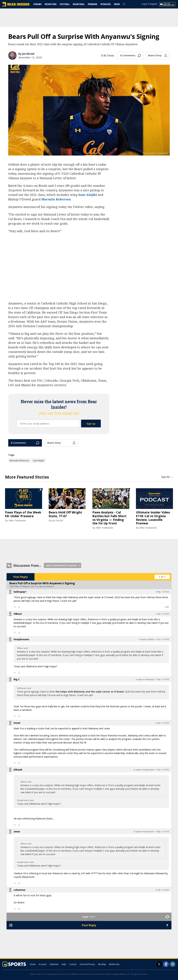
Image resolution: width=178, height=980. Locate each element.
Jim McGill (57, 520)
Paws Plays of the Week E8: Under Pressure (23, 514)
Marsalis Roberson (56, 199)
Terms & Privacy (87, 964)
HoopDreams (21, 639)
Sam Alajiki (88, 195)
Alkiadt (18, 770)
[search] (125, 4)
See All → (167, 477)
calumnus (20, 890)
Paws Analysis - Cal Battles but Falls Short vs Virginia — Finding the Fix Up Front (109, 518)
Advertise (54, 964)
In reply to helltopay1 (145, 679)
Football (65, 4)
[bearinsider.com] (16, 6)
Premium (92, 4)
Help (64, 964)
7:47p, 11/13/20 (162, 770)
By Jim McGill (26, 54)
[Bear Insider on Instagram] (173, 964)
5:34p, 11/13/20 (162, 679)
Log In (145, 4)
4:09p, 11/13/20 (162, 592)
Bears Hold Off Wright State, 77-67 (65, 514)
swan (17, 831)
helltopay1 (20, 592)
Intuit (17, 723)
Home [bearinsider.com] (33, 964)
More (117, 4)
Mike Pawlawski (17, 520)
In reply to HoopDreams (144, 770)
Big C (17, 679)
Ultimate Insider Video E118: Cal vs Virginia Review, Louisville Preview (153, 518)
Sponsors (106, 4)
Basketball (79, 4)
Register (154, 4)
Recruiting (51, 4)
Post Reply (21, 577)
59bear (18, 614)
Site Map (102, 964)
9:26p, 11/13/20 (162, 832)
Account (43, 964)
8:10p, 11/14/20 (162, 890)
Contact (73, 964)
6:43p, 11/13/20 (162, 723)
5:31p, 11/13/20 (162, 639)
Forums (37, 4)
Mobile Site (114, 964)
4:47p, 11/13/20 (162, 614)
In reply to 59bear (147, 639)
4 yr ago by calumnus (45, 586)
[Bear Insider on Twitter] (159, 964)
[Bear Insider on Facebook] (166, 964)
